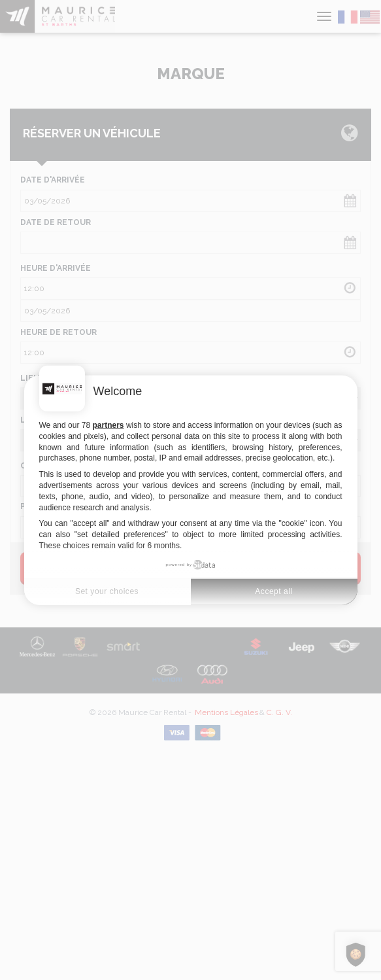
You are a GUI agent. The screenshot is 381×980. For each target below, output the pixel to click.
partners (108, 425)
